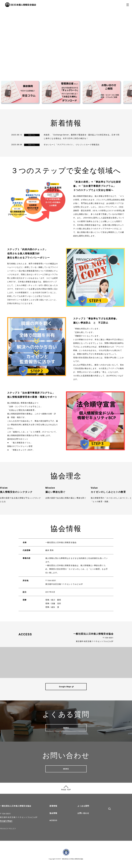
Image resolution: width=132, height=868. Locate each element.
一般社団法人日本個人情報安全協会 (16, 806)
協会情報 (53, 813)
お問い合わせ (83, 813)
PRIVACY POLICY (8, 829)
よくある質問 (83, 806)
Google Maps (6, 821)
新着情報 (53, 806)
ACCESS (53, 820)
